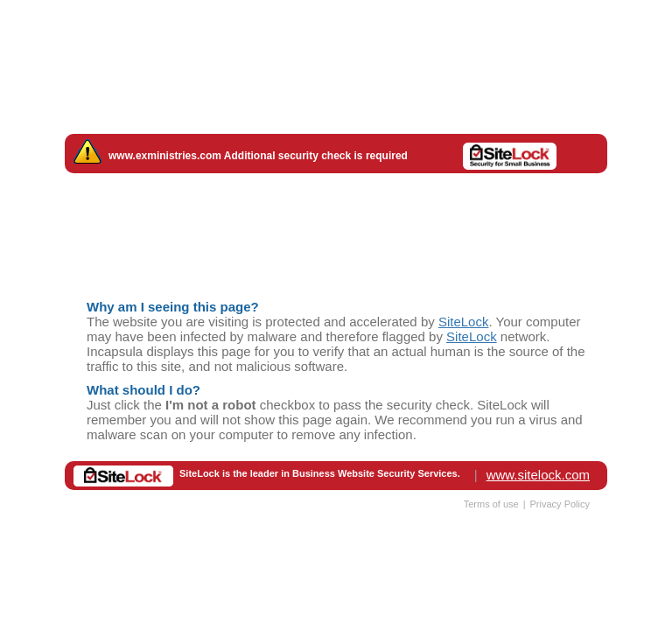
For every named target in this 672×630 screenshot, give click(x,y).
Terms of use (491, 504)
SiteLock (464, 322)
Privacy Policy (560, 504)
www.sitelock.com (538, 475)
